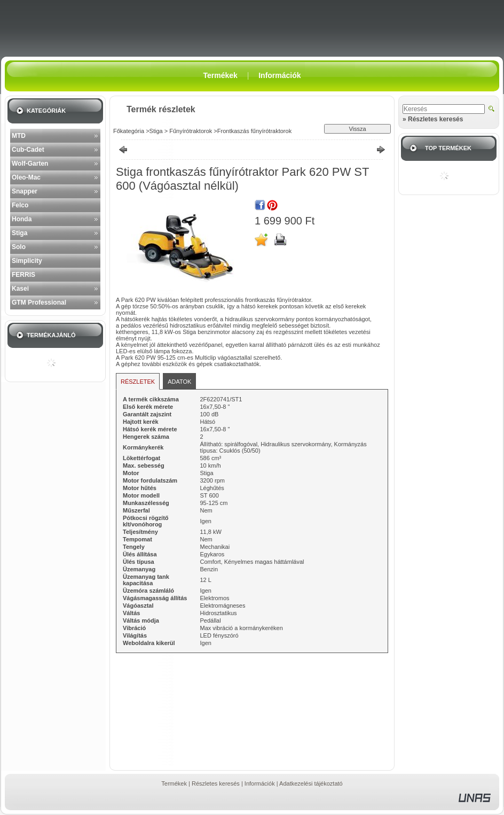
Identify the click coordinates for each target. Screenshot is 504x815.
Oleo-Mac (26, 177)
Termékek (174, 783)
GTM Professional (39, 302)
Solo (19, 247)
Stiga (19, 233)
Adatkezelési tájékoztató (311, 783)
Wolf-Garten (30, 164)
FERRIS (23, 275)
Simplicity (27, 261)
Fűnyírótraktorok (190, 131)
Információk (260, 783)
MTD (19, 136)
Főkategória (129, 131)
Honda (22, 219)
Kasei (20, 289)
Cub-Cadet (28, 150)
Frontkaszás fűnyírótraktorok (254, 131)
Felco (20, 205)
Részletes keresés (216, 783)
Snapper (25, 191)
